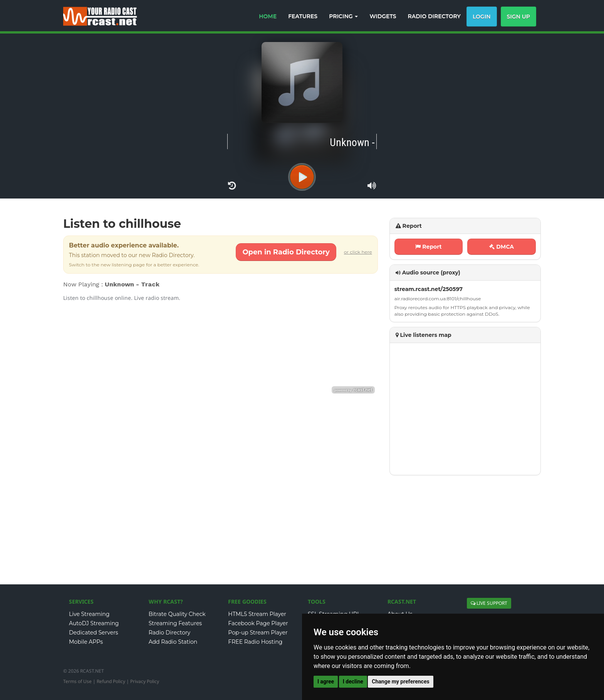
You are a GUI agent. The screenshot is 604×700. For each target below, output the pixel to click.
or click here (358, 252)
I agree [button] (326, 681)
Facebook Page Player (258, 623)
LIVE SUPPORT (489, 603)
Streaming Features (175, 623)
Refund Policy (111, 681)
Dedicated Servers (94, 633)
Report (428, 247)
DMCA (502, 247)
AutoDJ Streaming (94, 623)
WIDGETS (383, 16)
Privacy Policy (145, 681)
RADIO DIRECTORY (434, 16)
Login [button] (482, 17)
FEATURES (303, 16)
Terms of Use (77, 681)
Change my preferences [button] (400, 681)
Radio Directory (170, 633)
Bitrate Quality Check (177, 614)
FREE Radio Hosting (255, 642)
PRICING (343, 16)
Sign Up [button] (519, 17)
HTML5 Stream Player (257, 614)
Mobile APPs (86, 642)
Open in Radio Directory (286, 252)
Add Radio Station (173, 642)
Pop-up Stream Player (258, 633)
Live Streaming (89, 614)
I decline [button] (353, 681)
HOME (268, 16)
